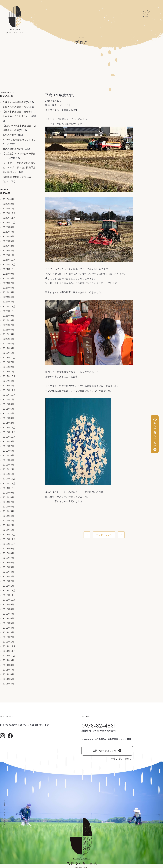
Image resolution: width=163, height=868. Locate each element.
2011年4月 (8, 684)
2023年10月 (9, 311)
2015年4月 (8, 460)
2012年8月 (8, 609)
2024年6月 (8, 288)
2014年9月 (8, 493)
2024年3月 (8, 302)
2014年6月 (8, 507)
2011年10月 (9, 656)
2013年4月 (8, 572)
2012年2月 (8, 637)
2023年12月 (9, 306)
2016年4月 (8, 413)
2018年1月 (8, 372)
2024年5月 (8, 292)
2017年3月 (8, 386)
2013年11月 (9, 539)
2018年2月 (8, 367)
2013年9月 (8, 549)
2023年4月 (8, 339)
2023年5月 (8, 334)
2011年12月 (9, 646)
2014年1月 (8, 530)
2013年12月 (9, 535)
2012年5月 (8, 623)
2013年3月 (8, 577)
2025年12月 (9, 213)
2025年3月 (8, 246)
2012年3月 (8, 632)
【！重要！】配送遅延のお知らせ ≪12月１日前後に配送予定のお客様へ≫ (19, 167)
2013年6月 (8, 563)
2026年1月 (8, 209)
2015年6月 (8, 451)
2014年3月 (8, 521)
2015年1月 (8, 474)
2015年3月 (8, 465)
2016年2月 (8, 423)
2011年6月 (8, 674)
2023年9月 (8, 316)
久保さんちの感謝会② (14, 102)
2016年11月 (9, 390)
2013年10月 (9, 544)
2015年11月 (9, 432)
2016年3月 (8, 418)
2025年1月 (8, 255)
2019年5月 (8, 344)
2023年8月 (8, 320)
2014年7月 (8, 502)
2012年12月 (9, 590)
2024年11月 (9, 265)
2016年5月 (8, 409)
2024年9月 (8, 274)
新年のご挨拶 (10, 135)
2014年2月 (8, 525)
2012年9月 (8, 605)
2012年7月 (8, 614)
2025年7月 (8, 232)
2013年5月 (8, 567)
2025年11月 (9, 218)
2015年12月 (9, 428)
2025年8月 (8, 227)
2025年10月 (9, 223)
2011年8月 (8, 665)
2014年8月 (8, 497)
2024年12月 (9, 260)
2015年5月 (8, 455)
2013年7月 (8, 558)
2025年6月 (8, 237)
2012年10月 (9, 600)
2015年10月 (9, 437)
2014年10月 (9, 488)
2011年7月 (8, 670)
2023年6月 (8, 330)
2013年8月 (8, 553)
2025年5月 (8, 241)
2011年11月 (9, 651)
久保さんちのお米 (15, 21)
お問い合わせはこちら (107, 751)
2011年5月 (8, 679)
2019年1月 (8, 353)
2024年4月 (8, 297)
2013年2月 (8, 581)
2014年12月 (9, 479)
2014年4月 (8, 516)
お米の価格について (13, 149)
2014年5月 (8, 511)
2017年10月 (9, 376)
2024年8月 (8, 278)
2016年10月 (9, 395)
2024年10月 (9, 269)
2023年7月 (8, 325)
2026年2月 (8, 204)
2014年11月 (9, 483)
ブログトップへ (104, 535)
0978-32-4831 (99, 726)
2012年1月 (8, 642)
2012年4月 (8, 628)
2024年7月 (8, 283)
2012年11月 (9, 595)
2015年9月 (8, 442)
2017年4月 (8, 381)
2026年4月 (8, 199)
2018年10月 (9, 358)
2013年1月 (8, 586)
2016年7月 (8, 400)
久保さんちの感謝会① (14, 107)
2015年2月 (8, 469)
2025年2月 (8, 251)
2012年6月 (8, 619)
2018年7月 (8, 362)
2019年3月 (8, 348)
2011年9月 (8, 660)
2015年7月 (8, 446)
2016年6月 (8, 404)
